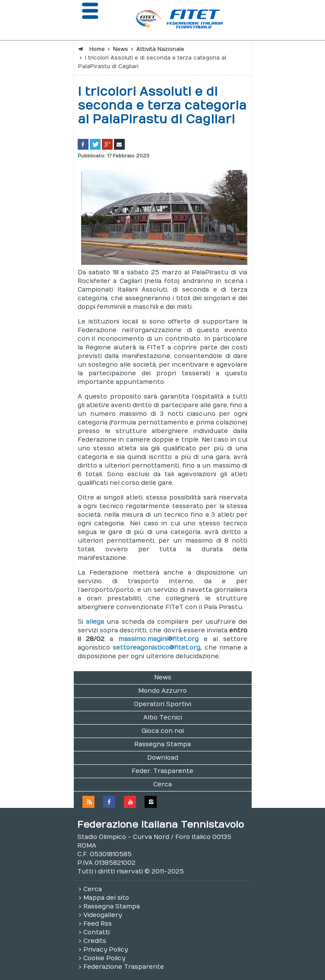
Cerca (162, 784)
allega (95, 622)
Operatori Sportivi (162, 704)
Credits (95, 941)
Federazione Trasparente (124, 967)
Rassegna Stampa (162, 744)
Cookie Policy (104, 958)
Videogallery (103, 915)
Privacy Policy (106, 950)
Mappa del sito (106, 898)
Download (163, 758)
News (163, 677)
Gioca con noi (163, 731)
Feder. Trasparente (162, 771)
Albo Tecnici (163, 718)
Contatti (96, 932)
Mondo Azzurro (162, 691)
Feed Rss (98, 924)
